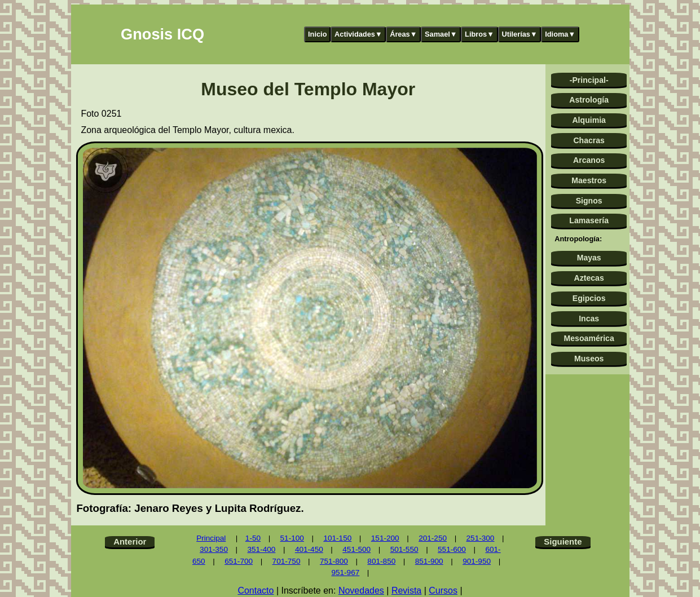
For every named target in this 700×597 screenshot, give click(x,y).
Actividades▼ (358, 34)
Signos (589, 201)
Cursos (443, 591)
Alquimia (589, 120)
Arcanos (589, 160)
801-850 (381, 561)
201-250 (433, 538)
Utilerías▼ (519, 34)
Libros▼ (479, 34)
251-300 (481, 538)
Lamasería (589, 220)
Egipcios (589, 298)
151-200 (385, 538)
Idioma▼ (560, 34)
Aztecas (589, 278)
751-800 (334, 561)
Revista (406, 591)
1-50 (253, 538)
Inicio (317, 34)
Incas (589, 319)
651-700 (239, 561)
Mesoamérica (589, 338)
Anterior (130, 541)
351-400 (261, 549)
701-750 (287, 561)
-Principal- (589, 80)
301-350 (214, 549)
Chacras (589, 140)
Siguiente (563, 541)
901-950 (477, 561)
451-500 (356, 549)
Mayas (589, 258)
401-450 (309, 549)
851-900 (429, 561)
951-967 (345, 572)
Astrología (589, 100)
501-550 (404, 549)
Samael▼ (441, 34)
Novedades (361, 591)
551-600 (452, 549)
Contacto (256, 591)
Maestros (589, 180)
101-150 (337, 538)
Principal (211, 538)
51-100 (292, 538)
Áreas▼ (403, 34)
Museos (589, 359)
